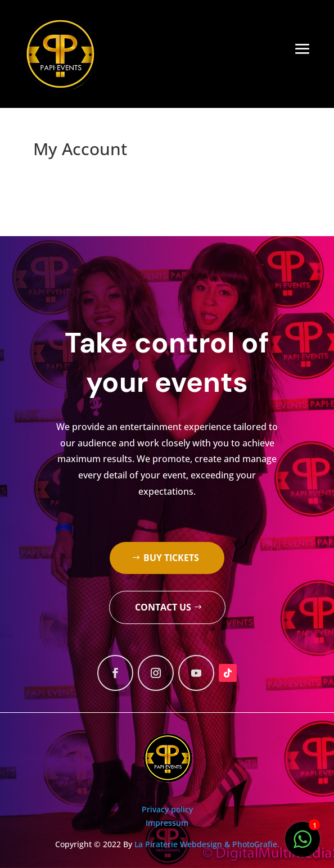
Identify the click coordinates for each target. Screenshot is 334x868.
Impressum (167, 823)
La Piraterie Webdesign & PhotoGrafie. (207, 844)
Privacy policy (167, 809)
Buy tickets (171, 558)
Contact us (163, 607)
